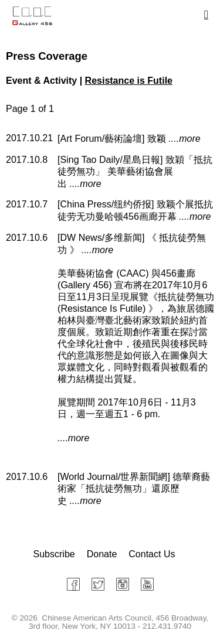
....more (184, 139)
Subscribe (54, 554)
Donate (102, 554)
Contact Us (152, 554)
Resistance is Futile (129, 81)
